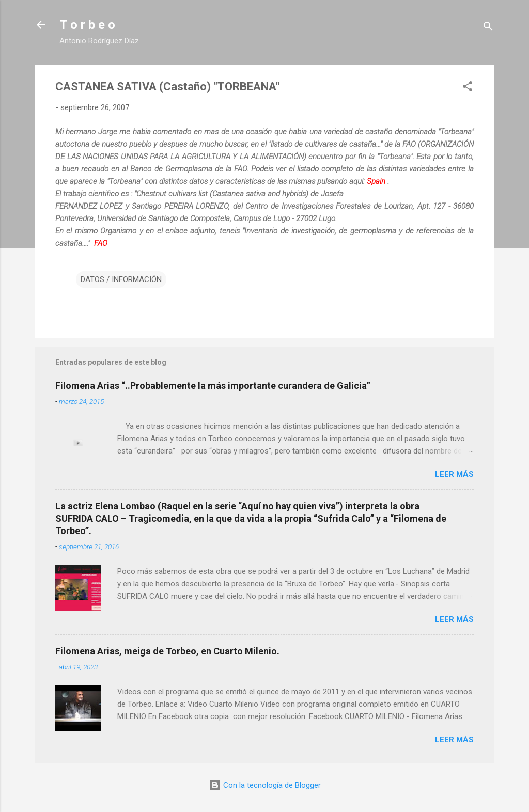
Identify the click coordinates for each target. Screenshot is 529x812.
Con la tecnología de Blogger (265, 785)
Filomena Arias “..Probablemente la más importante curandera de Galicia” (213, 386)
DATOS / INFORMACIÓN (121, 279)
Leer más (454, 474)
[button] (468, 88)
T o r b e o (87, 25)
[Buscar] (488, 28)
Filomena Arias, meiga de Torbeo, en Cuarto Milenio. (167, 651)
